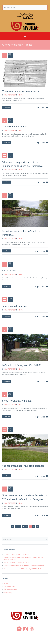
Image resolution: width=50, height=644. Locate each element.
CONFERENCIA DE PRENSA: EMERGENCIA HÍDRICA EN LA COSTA (24, 566)
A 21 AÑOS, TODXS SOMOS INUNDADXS (16, 554)
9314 (43, 381)
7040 (43, 107)
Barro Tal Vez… (10, 270)
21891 (43, 417)
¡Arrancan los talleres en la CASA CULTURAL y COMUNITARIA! (22, 569)
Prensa (20, 95)
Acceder (6, 583)
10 (27, 526)
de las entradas (9, 587)
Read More (7, 107)
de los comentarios (10, 590)
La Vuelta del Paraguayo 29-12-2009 (22, 365)
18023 (43, 287)
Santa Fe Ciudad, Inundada (17, 401)
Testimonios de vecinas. (15, 306)
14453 (43, 476)
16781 (43, 251)
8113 (43, 143)
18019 (43, 515)
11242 (43, 316)
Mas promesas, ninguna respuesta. (21, 91)
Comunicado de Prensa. (15, 127)
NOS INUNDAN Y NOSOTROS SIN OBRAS (16, 563)
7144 (43, 182)
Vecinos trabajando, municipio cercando (23, 466)
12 (34, 526)
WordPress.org (8, 593)
